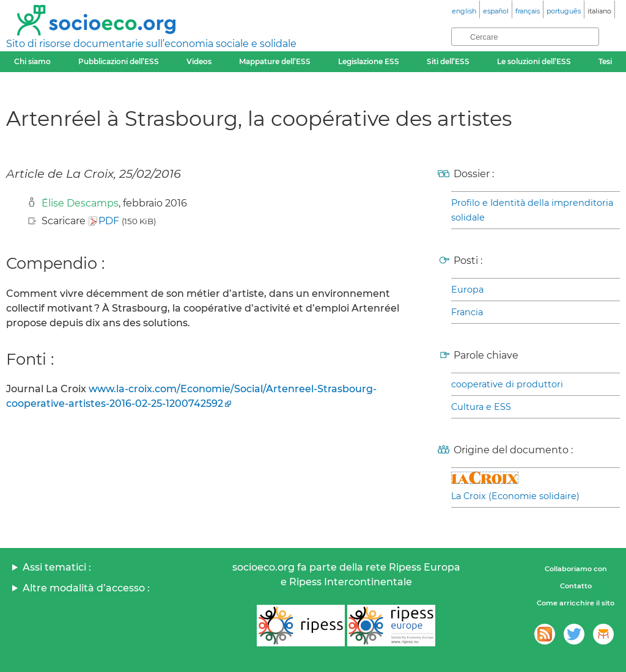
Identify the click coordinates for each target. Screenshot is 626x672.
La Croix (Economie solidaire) (515, 496)
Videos (199, 61)
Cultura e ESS (481, 407)
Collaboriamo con (576, 569)
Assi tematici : (57, 567)
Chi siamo (32, 61)
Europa (467, 290)
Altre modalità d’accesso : (86, 588)
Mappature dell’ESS (275, 61)
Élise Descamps (80, 203)
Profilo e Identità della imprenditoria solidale (532, 210)
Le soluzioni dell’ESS (534, 61)
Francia (467, 312)
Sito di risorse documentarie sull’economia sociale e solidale (151, 44)
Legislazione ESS (369, 61)
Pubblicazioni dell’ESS (119, 61)
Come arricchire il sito (576, 603)
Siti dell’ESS (448, 61)
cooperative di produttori (507, 384)
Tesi (605, 61)
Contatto (576, 586)
